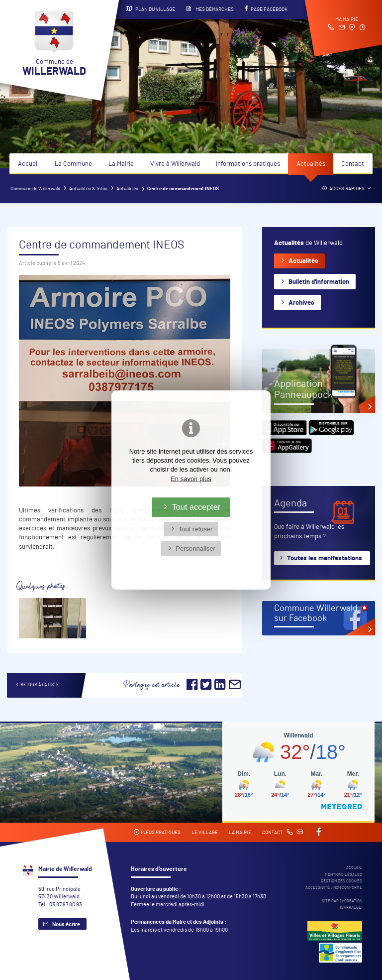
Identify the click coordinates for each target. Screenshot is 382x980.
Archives (301, 303)
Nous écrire (66, 924)
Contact (353, 164)
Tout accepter (196, 507)
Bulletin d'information (319, 282)
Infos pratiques (157, 832)
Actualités (311, 164)
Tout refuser (196, 529)
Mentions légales (343, 875)
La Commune (73, 164)
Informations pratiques (248, 164)
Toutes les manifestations (325, 558)
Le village (205, 833)
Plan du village (150, 9)
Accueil (28, 164)
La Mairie (121, 164)
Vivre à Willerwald (175, 164)
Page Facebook (266, 9)
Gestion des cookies (341, 881)
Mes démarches (210, 9)
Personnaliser (195, 549)
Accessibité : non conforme (334, 888)
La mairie (240, 833)
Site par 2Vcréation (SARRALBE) (342, 904)
